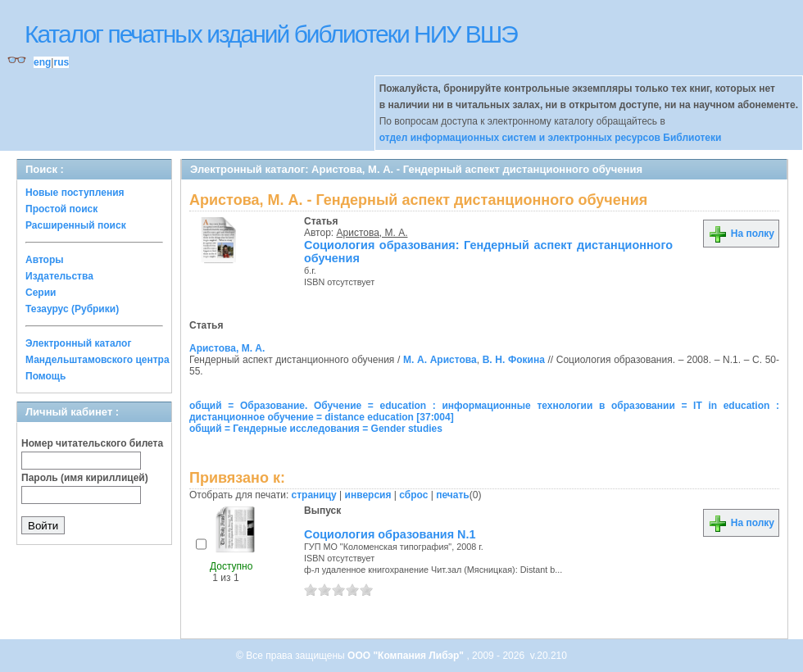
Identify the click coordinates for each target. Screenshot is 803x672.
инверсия (368, 495)
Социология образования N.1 (390, 534)
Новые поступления (75, 193)
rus (61, 62)
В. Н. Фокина (514, 360)
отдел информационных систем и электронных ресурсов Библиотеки (551, 138)
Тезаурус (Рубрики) (72, 309)
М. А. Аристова (440, 360)
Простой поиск (61, 209)
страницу (314, 495)
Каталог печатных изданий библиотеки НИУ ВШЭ (271, 34)
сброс (413, 495)
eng (42, 62)
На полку (741, 234)
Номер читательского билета (92, 443)
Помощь (45, 376)
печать (453, 495)
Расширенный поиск (76, 225)
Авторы (45, 260)
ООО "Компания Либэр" (407, 656)
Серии (41, 293)
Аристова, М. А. (372, 233)
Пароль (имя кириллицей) (85, 478)
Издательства (59, 276)
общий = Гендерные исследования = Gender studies (316, 429)
